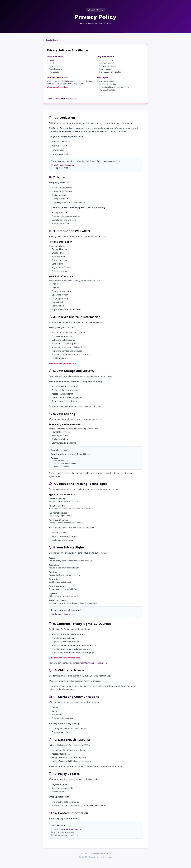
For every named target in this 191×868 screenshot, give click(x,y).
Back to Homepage (52, 40)
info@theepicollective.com (66, 98)
